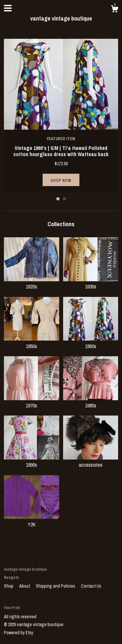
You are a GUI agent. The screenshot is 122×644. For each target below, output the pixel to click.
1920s (32, 283)
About (25, 586)
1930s (91, 283)
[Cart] (115, 10)
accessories (91, 461)
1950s (32, 342)
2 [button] (64, 199)
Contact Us (91, 586)
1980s (91, 402)
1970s (32, 402)
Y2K (32, 520)
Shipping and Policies (56, 586)
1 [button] (58, 199)
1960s (91, 342)
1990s (32, 461)
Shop (9, 586)
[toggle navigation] (8, 8)
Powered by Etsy (19, 633)
